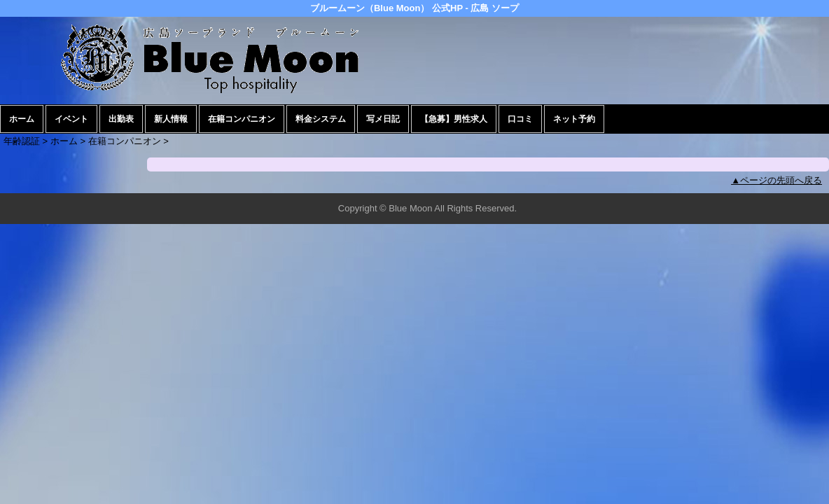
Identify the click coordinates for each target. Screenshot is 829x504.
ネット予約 (574, 119)
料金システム (321, 119)
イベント (71, 119)
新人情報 (171, 119)
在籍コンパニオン (242, 119)
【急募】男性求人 (454, 119)
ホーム (22, 119)
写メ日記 (383, 119)
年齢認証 (22, 141)
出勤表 (121, 119)
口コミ (520, 119)
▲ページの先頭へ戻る (776, 180)
